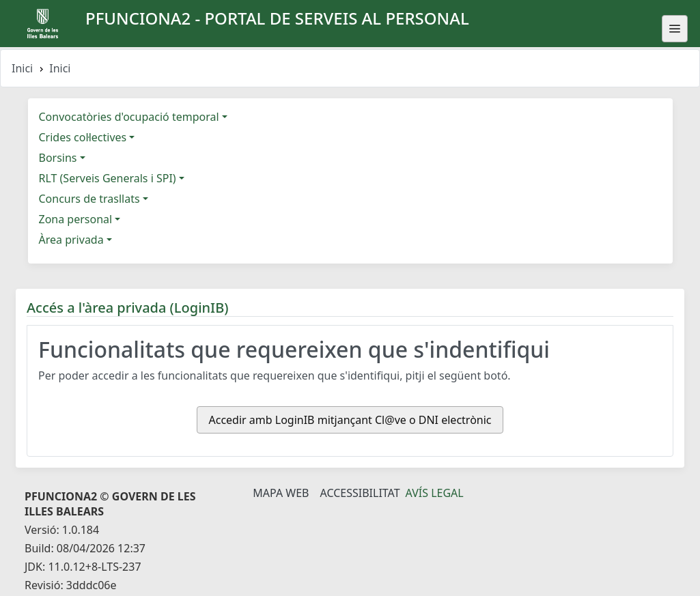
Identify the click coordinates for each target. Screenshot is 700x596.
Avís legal (435, 493)
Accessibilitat (360, 493)
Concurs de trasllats (89, 199)
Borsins (58, 158)
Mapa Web (281, 493)
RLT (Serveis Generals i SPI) (108, 178)
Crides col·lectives (83, 137)
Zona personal (76, 219)
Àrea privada (71, 240)
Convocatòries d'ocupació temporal (129, 117)
